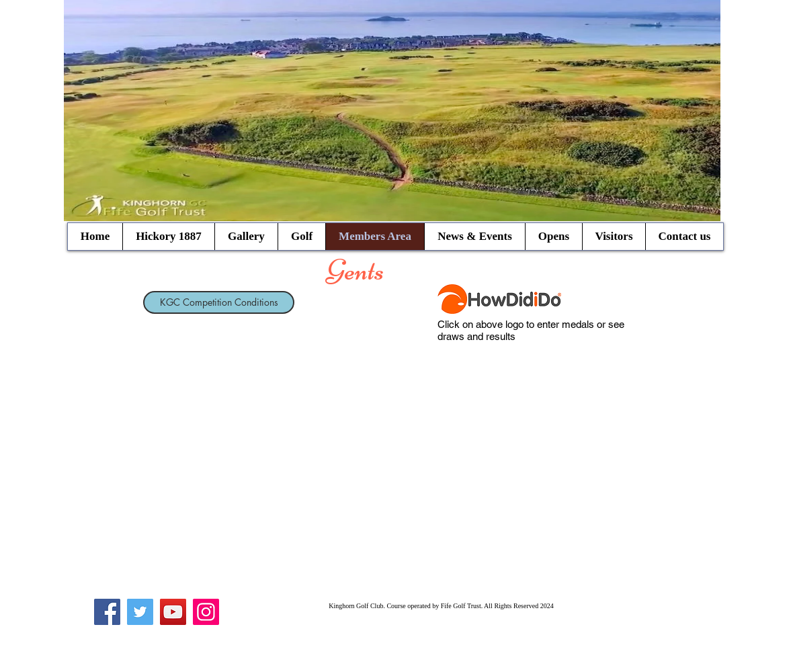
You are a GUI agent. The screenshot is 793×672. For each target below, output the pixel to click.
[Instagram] (206, 612)
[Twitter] (140, 612)
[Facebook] (107, 612)
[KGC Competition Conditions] (219, 302)
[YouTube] (173, 612)
